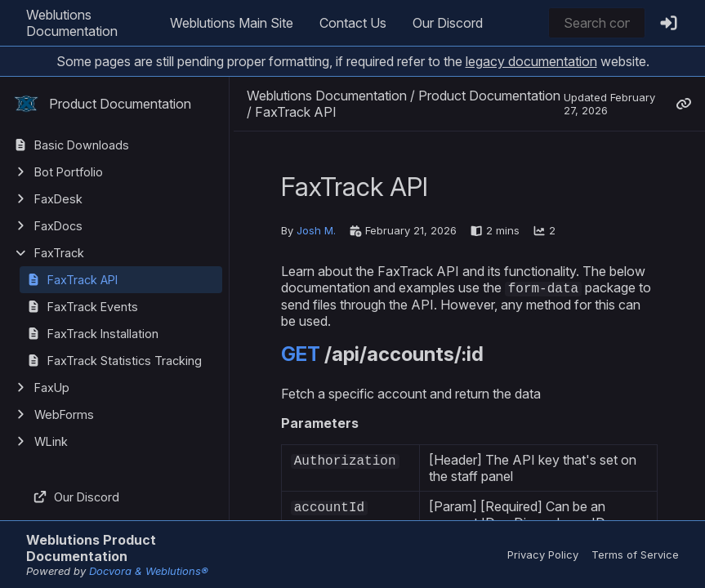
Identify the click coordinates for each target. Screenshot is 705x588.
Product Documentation (102, 104)
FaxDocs (58, 226)
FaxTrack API (83, 280)
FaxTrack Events (93, 307)
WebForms (64, 414)
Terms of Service (635, 555)
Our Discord (448, 23)
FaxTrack (59, 253)
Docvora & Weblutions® (149, 571)
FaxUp (52, 388)
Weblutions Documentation (72, 23)
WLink (51, 441)
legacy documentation (531, 61)
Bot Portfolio (69, 172)
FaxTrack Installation (103, 334)
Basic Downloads (82, 145)
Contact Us (353, 23)
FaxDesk (58, 199)
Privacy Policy (543, 555)
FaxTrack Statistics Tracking (125, 361)
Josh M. (316, 230)
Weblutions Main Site (232, 23)
